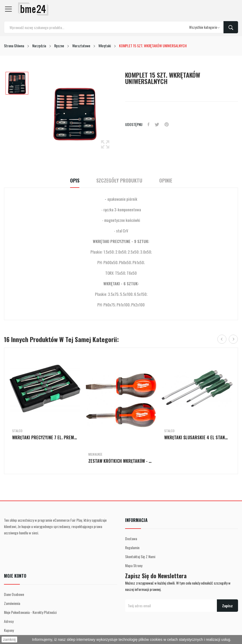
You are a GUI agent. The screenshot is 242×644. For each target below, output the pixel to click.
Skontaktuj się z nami (140, 556)
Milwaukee (95, 454)
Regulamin (132, 547)
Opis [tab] (75, 181)
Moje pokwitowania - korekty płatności (30, 612)
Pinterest (167, 124)
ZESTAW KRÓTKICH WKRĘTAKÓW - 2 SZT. (121, 461)
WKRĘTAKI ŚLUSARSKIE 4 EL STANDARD (197, 437)
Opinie (166, 181)
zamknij (9, 640)
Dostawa (131, 538)
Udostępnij (149, 124)
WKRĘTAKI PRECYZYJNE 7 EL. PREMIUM (45, 437)
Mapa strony (134, 565)
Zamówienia (12, 603)
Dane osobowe (14, 594)
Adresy (9, 621)
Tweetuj (157, 124)
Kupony (9, 630)
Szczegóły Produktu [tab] (119, 181)
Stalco (17, 431)
